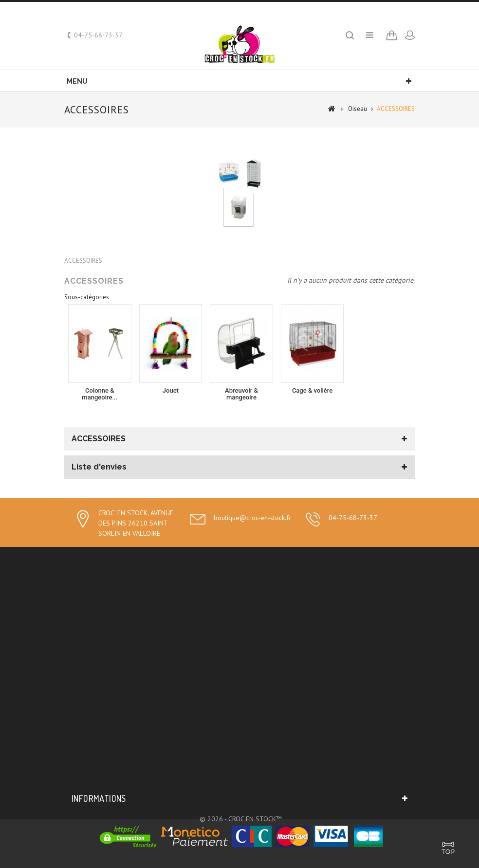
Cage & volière (312, 390)
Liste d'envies (99, 467)
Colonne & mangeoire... (100, 394)
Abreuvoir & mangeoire (241, 394)
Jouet (171, 390)
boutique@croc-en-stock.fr (252, 518)
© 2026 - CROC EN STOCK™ (241, 819)
